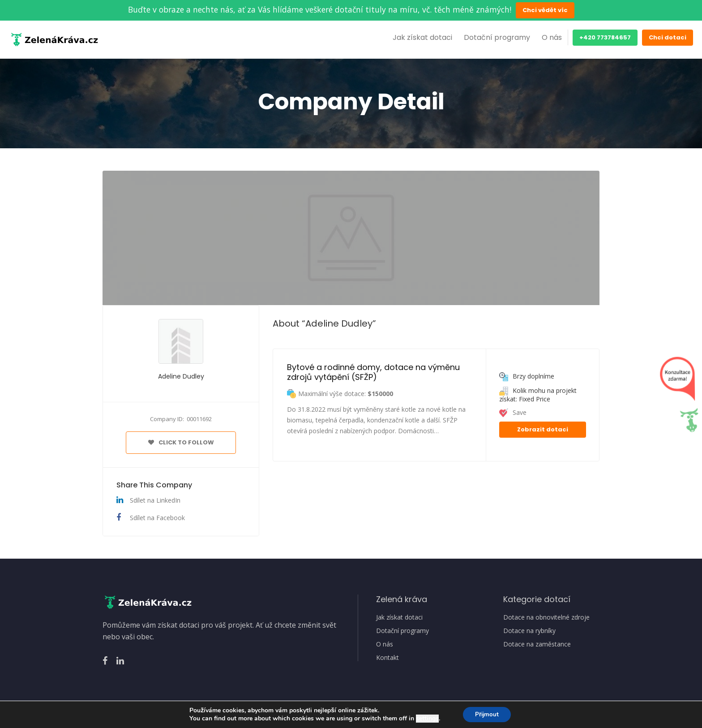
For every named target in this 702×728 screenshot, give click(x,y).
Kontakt (387, 658)
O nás (552, 37)
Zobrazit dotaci (543, 429)
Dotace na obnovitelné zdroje (546, 617)
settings (426, 718)
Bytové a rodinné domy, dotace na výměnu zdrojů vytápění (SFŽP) (375, 372)
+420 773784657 (605, 37)
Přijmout (487, 714)
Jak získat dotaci (422, 37)
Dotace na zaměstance (537, 644)
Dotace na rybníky (529, 631)
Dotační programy (497, 37)
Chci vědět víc (545, 10)
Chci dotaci (668, 37)
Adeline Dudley (181, 376)
